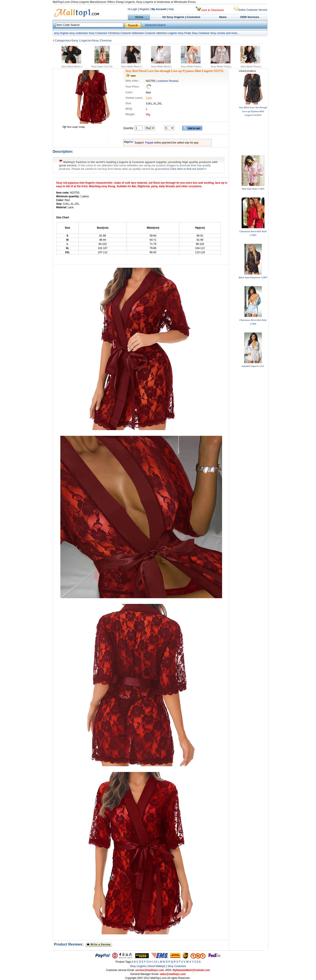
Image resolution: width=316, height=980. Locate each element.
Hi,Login (133, 9)
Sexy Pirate (184, 33)
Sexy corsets (218, 33)
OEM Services (250, 17)
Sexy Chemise (102, 41)
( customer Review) (167, 81)
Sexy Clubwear (201, 33)
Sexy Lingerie (81, 41)
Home (139, 17)
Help (171, 9)
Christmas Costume (119, 33)
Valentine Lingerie (166, 33)
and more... (233, 33)
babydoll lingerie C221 (253, 366)
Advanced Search (155, 25)
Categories (62, 41)
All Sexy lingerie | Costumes (181, 17)
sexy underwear (79, 33)
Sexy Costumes (98, 33)
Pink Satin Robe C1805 (253, 189)
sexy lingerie (61, 33)
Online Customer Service (250, 10)
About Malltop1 (157, 966)
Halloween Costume (143, 33)
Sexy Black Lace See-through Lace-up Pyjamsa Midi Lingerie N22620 (253, 111)
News (223, 17)
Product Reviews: (70, 944)
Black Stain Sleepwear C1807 (253, 277)
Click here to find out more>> (188, 169)
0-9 (198, 962)
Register (145, 9)
